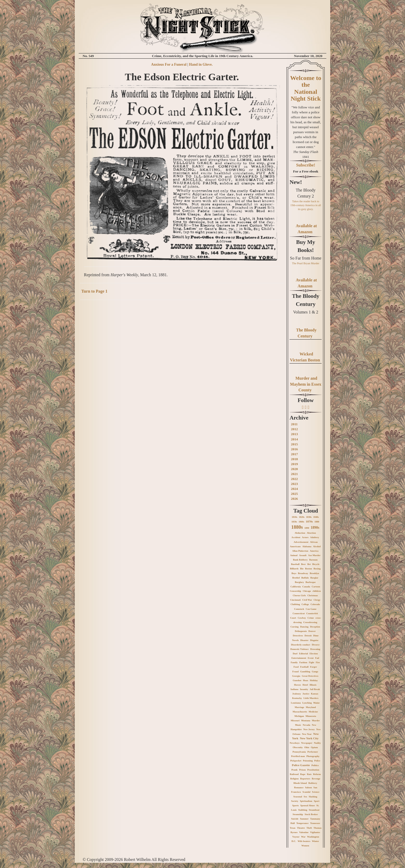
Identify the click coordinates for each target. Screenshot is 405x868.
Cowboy (302, 618)
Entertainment (299, 658)
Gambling (305, 672)
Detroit (308, 636)
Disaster (304, 640)
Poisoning (308, 761)
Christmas (312, 595)
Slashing (313, 797)
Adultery (315, 537)
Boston (309, 569)
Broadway (303, 573)
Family (294, 662)
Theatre (301, 828)
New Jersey (309, 729)
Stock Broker (311, 814)
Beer (303, 564)
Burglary (299, 582)
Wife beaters (304, 841)
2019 (294, 464)
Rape (303, 774)
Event (311, 658)
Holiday (314, 680)
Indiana (294, 689)
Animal (294, 555)
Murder (316, 721)
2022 (294, 479)
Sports (295, 805)
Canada (306, 587)
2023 (294, 484)
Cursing (295, 627)
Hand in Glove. (201, 64)
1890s (315, 528)
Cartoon (316, 587)
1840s (316, 517)
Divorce (316, 645)
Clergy (317, 600)
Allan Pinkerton (300, 551)
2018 (294, 459)
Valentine (304, 832)
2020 (294, 469)
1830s (309, 517)
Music (298, 725)
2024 (294, 489)
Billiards (294, 569)
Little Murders (311, 698)
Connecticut (299, 613)
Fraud (296, 672)
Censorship (296, 591)
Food (296, 667)
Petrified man (298, 756)
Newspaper (307, 743)
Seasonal (298, 797)
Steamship (298, 814)
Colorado (315, 604)
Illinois (313, 685)
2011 (294, 424)
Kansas (315, 694)
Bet (309, 564)
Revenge (316, 779)
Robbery (313, 783)
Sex (305, 797)
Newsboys (295, 743)
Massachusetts (300, 712)
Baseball (295, 564)
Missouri (295, 721)
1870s (309, 521)
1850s (294, 522)
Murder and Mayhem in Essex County (306, 384)
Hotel (305, 685)
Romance (299, 787)
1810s (294, 517)
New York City (309, 738)
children (317, 591)
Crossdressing (310, 622)
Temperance (302, 823)
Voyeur (296, 837)
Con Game (311, 609)
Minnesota (311, 716)
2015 (294, 444)
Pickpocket (296, 761)
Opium (314, 747)
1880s (297, 527)
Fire (318, 662)
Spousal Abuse (308, 805)
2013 (294, 434)
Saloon (309, 787)
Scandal (307, 792)
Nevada (307, 725)
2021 (294, 474)
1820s (302, 517)
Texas (293, 828)
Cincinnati (295, 600)
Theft (309, 828)
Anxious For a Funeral (169, 64)
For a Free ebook (306, 171)
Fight (312, 662)
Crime (311, 618)
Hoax (306, 680)
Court (293, 618)
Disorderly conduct (301, 645)
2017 (294, 454)
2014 (294, 439)
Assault (303, 555)
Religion (294, 779)
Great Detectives (310, 676)
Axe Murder (314, 555)
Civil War (307, 600)
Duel (295, 654)
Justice (306, 694)
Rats (309, 774)
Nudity (318, 743)
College (305, 604)
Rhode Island (300, 783)
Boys (294, 573)
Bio (302, 569)
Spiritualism (306, 801)
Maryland (311, 707)
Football (304, 667)
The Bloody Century (306, 300)
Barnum (313, 560)
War (303, 837)
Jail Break (315, 689)
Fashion (303, 662)
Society (295, 801)
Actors (305, 537)
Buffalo (305, 578)
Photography (313, 756)
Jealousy (297, 694)
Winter (315, 841)
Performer (313, 752)
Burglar (314, 578)
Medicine (313, 712)
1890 (307, 528)
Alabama (307, 546)
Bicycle (316, 564)
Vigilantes (315, 832)
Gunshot (297, 680)
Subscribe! (306, 165)
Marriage (299, 707)
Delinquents (301, 631)
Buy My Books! (306, 246)
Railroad (294, 774)
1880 (317, 522)
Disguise (314, 640)
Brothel (296, 578)
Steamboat (314, 810)
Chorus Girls (299, 595)
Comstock (299, 609)
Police (317, 761)
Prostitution (313, 770)
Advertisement (301, 542)
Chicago (307, 591)
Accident (296, 537)
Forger (314, 667)
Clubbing (295, 604)
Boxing (317, 569)
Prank (294, 770)
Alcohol (317, 546)
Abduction (300, 533)
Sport (317, 801)
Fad (317, 658)
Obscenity (298, 747)
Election (314, 654)
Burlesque (311, 582)
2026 (294, 499)
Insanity (304, 689)
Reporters (305, 779)
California (296, 587)
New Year (307, 734)
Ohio (307, 747)
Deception (315, 627)
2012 (294, 429)
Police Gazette (301, 765)
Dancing (304, 627)
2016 (294, 449)
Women (305, 846)
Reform (317, 774)
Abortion (311, 533)
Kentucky (297, 698)
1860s (302, 522)
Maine (317, 703)
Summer (304, 819)
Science (316, 792)
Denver (312, 631)
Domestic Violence (299, 649)
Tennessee (315, 823)
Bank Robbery (300, 560)
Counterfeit (312, 613)
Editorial (303, 654)
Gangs (315, 672)
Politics (315, 765)
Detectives (298, 636)
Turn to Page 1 (94, 291)
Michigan (299, 716)
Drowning (315, 649)
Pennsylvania (299, 752)
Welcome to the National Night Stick (306, 88)
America (314, 551)
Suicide (295, 819)
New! (296, 182)
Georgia (296, 676)
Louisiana (296, 703)
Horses (297, 685)
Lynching (307, 703)
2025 (294, 494)
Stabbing (303, 810)
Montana (306, 721)
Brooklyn (314, 573)
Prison (302, 770)
